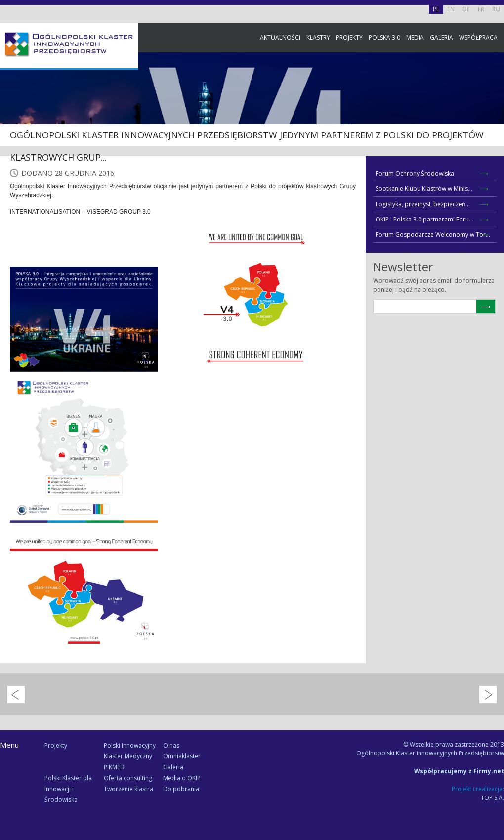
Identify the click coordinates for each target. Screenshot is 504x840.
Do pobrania (181, 789)
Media (415, 37)
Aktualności (280, 37)
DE (466, 9)
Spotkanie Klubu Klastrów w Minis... (424, 189)
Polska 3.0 (384, 37)
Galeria (441, 37)
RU (496, 9)
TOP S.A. (492, 798)
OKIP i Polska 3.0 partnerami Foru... (424, 219)
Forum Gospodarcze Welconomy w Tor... (433, 235)
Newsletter (494, 184)
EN (451, 9)
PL (436, 9)
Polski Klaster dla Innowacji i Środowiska (68, 789)
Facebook (494, 110)
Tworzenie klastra (128, 789)
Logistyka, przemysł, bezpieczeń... (423, 204)
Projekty (349, 37)
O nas (171, 745)
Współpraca (478, 37)
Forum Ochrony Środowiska (415, 173)
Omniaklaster (182, 756)
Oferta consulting (128, 778)
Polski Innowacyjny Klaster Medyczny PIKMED (130, 756)
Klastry (318, 37)
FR (481, 9)
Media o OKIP (182, 778)
